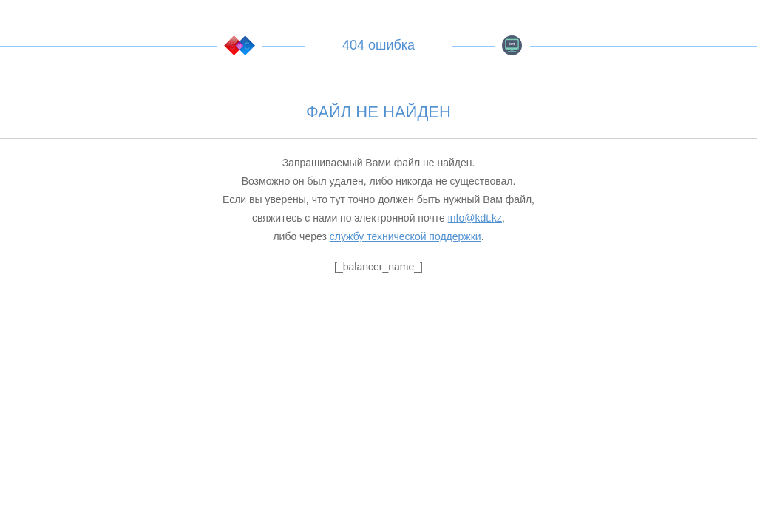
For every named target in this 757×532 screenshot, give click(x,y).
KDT (240, 45)
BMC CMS (512, 45)
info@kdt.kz (475, 218)
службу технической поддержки (405, 236)
